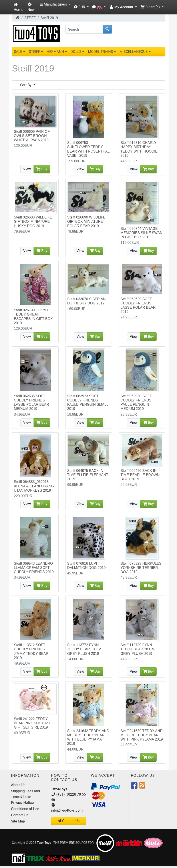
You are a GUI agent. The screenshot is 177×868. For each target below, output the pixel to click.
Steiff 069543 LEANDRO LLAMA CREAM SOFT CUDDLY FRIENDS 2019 (34, 568)
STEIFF (30, 18)
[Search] (84, 29)
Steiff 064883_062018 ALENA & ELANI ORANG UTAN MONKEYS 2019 (34, 486)
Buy (42, 169)
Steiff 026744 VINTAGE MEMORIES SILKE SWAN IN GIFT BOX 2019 (142, 233)
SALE (20, 52)
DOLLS (78, 52)
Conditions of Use (25, 809)
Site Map (18, 821)
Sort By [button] (26, 85)
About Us (18, 785)
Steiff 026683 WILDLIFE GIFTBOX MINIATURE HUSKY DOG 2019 (33, 221)
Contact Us (20, 815)
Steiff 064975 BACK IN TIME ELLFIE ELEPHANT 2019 (88, 475)
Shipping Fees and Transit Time (26, 794)
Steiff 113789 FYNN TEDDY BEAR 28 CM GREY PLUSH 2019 (138, 649)
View (27, 169)
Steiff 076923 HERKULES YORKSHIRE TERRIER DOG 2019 (141, 568)
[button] (55, 4)
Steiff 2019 (49, 18)
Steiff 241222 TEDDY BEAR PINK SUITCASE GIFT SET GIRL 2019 (33, 723)
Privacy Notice (22, 803)
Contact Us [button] (69, 821)
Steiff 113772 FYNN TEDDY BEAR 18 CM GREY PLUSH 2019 (84, 649)
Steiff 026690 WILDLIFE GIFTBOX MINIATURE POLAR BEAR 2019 (86, 221)
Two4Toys (44, 843)
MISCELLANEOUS (135, 52)
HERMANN (57, 52)
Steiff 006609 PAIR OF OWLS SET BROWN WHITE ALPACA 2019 (32, 136)
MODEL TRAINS (102, 52)
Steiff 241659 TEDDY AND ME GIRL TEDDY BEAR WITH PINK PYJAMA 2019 (142, 735)
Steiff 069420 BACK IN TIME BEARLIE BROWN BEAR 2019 (140, 475)
